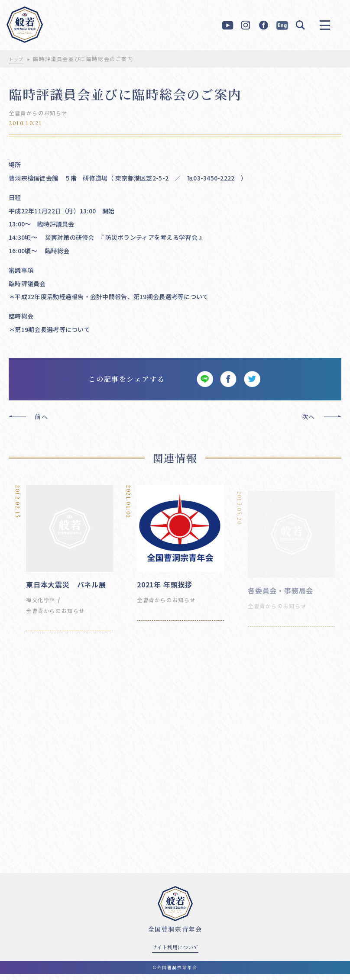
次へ (309, 422)
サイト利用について (175, 953)
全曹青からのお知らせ (42, 113)
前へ (41, 422)
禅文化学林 (43, 606)
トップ (18, 59)
